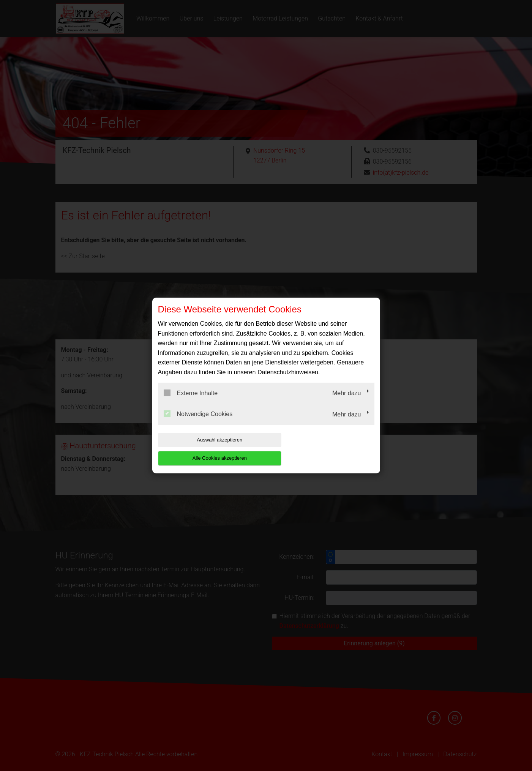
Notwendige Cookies (198, 423)
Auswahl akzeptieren (207, 449)
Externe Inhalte (191, 402)
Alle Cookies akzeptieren (326, 449)
